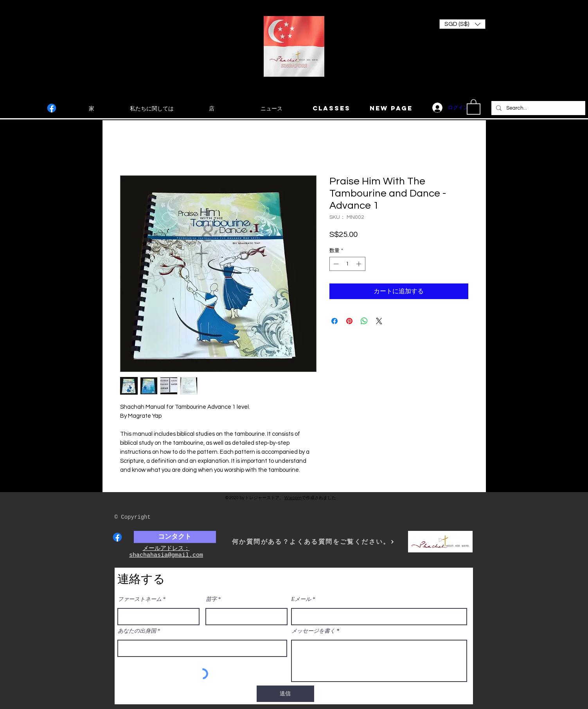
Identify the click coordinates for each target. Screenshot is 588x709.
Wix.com (293, 498)
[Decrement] (335, 264)
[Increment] (360, 264)
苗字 (211, 599)
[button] (462, 24)
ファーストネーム (140, 599)
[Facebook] (52, 108)
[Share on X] (379, 321)
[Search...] (538, 108)
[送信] (285, 694)
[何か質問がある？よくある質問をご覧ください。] (313, 542)
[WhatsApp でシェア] (364, 321)
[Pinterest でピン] (349, 321)
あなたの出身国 (137, 631)
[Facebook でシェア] (334, 321)
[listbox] (462, 24)
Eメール (301, 599)
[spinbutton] (347, 264)
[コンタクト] (175, 537)
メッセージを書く (313, 631)
